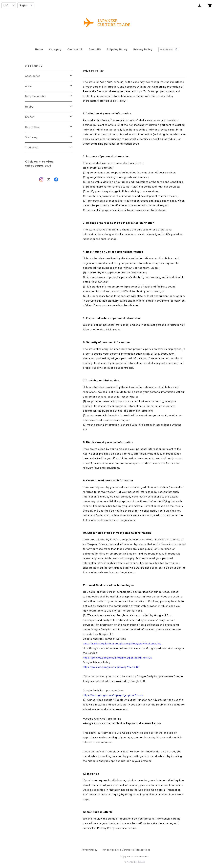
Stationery (31, 137)
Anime (29, 86)
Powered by (134, 862)
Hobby (29, 107)
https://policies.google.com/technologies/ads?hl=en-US (117, 658)
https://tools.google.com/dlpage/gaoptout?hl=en (113, 695)
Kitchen (30, 117)
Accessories (33, 76)
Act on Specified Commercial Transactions (126, 850)
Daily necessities (36, 96)
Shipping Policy (117, 49)
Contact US (75, 49)
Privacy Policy (143, 49)
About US (95, 49)
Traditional (32, 148)
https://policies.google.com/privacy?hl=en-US (111, 667)
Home (39, 49)
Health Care (33, 127)
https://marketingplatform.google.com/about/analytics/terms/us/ (122, 643)
